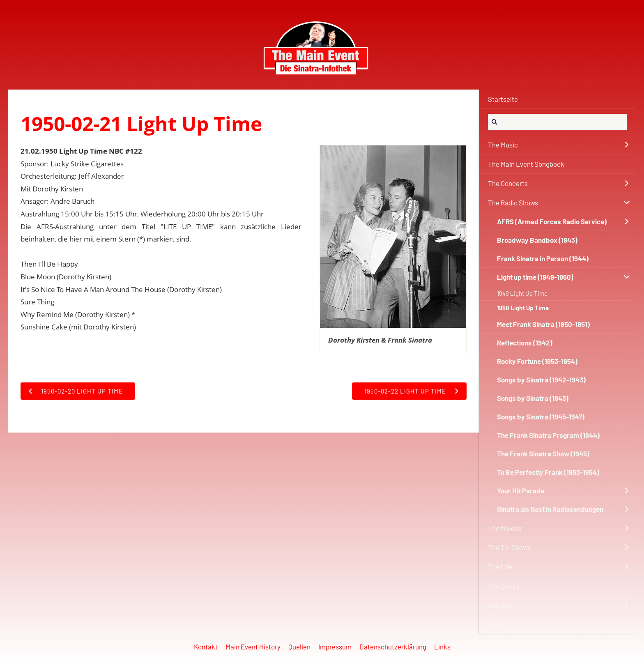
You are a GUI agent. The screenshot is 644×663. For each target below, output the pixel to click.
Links (442, 647)
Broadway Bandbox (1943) (537, 240)
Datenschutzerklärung (393, 647)
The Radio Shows (513, 203)
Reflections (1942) (525, 343)
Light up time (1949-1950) (535, 277)
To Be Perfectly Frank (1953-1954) (548, 472)
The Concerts (508, 183)
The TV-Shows (509, 547)
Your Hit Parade (521, 490)
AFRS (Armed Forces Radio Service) (552, 221)
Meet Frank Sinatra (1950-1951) (543, 324)
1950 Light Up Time (523, 308)
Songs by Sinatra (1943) (533, 398)
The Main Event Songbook (526, 164)
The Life (500, 566)
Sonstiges (503, 605)
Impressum (335, 647)
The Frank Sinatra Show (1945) (543, 454)
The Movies (505, 528)
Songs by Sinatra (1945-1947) (541, 417)
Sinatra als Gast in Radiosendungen (550, 509)
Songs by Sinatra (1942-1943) (541, 380)
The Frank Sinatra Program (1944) (548, 435)
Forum (498, 624)
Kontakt (206, 647)
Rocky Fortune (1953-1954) (537, 361)
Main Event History (253, 647)
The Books (504, 586)
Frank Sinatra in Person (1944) (543, 258)
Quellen (299, 647)
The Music (503, 145)
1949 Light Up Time (522, 293)
